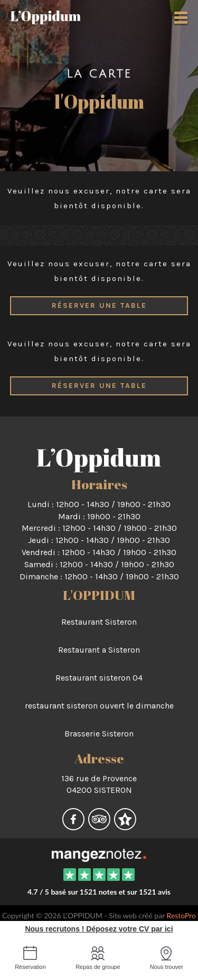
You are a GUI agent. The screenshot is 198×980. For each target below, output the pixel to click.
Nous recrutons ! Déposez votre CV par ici (99, 929)
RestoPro (182, 915)
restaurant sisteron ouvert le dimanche (99, 706)
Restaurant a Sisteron (99, 650)
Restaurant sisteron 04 (99, 678)
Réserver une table (99, 305)
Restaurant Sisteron (99, 622)
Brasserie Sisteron (99, 734)
